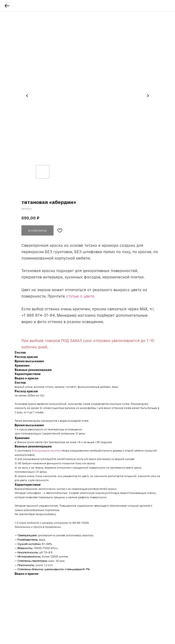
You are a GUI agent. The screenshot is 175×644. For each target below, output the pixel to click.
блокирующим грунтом (46, 451)
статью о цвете (80, 296)
